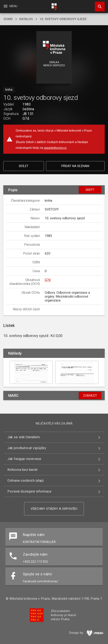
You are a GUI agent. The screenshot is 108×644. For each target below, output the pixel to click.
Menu (10, 6)
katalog (26, 19)
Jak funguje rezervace (24, 459)
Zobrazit (90, 396)
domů (8, 19)
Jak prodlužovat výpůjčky (27, 448)
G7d (48, 280)
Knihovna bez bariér (23, 470)
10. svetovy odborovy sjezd (63, 19)
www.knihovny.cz (55, 148)
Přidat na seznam (75, 166)
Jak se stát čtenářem (24, 437)
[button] (54, 58)
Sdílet (24, 166)
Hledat (98, 5)
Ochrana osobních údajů (26, 481)
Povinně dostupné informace (29, 491)
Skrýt (90, 190)
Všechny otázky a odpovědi (54, 509)
